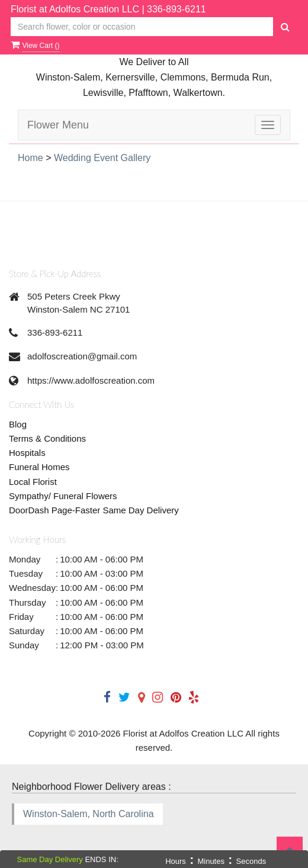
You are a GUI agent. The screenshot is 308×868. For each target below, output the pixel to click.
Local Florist (33, 482)
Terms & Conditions (47, 438)
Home (31, 158)
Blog (18, 424)
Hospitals (27, 453)
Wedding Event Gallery (102, 158)
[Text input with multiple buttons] (142, 27)
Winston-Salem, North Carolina (89, 814)
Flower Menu (58, 125)
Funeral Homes (39, 467)
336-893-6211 (177, 9)
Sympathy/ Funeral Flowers (63, 496)
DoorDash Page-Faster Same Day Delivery (94, 510)
